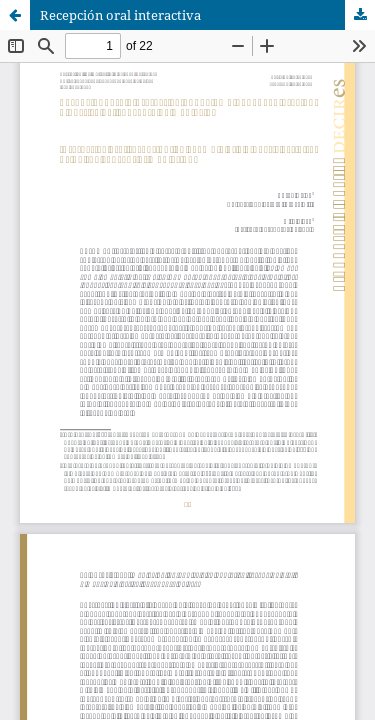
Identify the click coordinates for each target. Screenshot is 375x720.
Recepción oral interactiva (120, 15)
